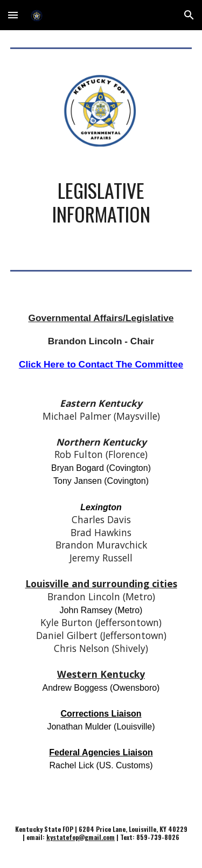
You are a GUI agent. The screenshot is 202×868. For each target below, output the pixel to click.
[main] (101, 207)
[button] (13, 15)
